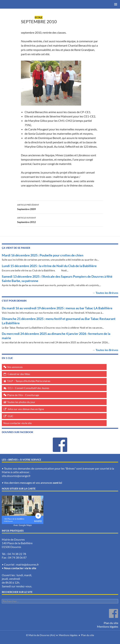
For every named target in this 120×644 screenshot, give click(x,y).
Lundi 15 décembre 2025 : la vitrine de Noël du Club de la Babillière (49, 266)
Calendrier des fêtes (19, 374)
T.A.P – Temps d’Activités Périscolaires (29, 381)
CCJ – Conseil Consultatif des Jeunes (28, 388)
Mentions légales (108, 626)
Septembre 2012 (60, 220)
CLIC (11, 416)
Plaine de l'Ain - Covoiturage (23, 395)
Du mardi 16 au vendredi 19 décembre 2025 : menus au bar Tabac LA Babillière (57, 308)
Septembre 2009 (60, 207)
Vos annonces (15, 367)
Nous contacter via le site (18, 423)
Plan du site (111, 623)
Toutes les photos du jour (21, 402)
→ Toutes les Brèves (105, 293)
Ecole (39, 17)
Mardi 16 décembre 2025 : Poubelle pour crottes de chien (43, 255)
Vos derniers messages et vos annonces (33, 483)
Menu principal (116, 4)
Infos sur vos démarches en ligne (26, 409)
